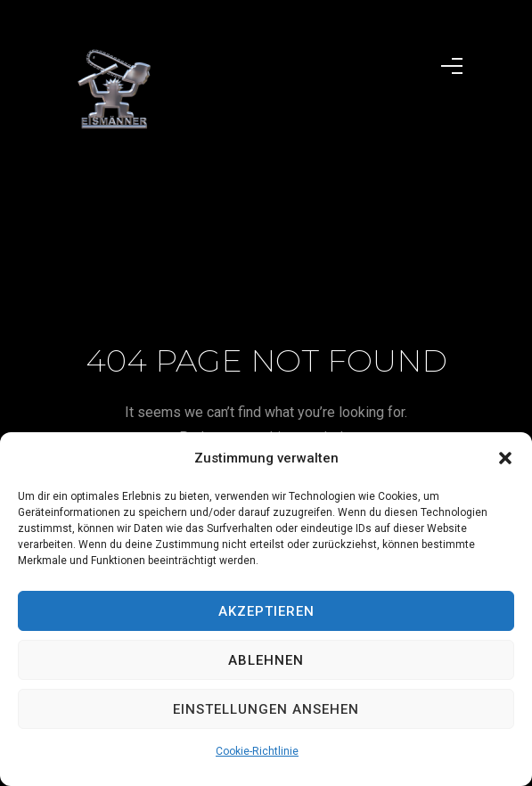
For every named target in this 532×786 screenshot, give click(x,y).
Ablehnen (266, 660)
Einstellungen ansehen (266, 709)
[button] (505, 458)
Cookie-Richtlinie (257, 751)
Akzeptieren (266, 611)
